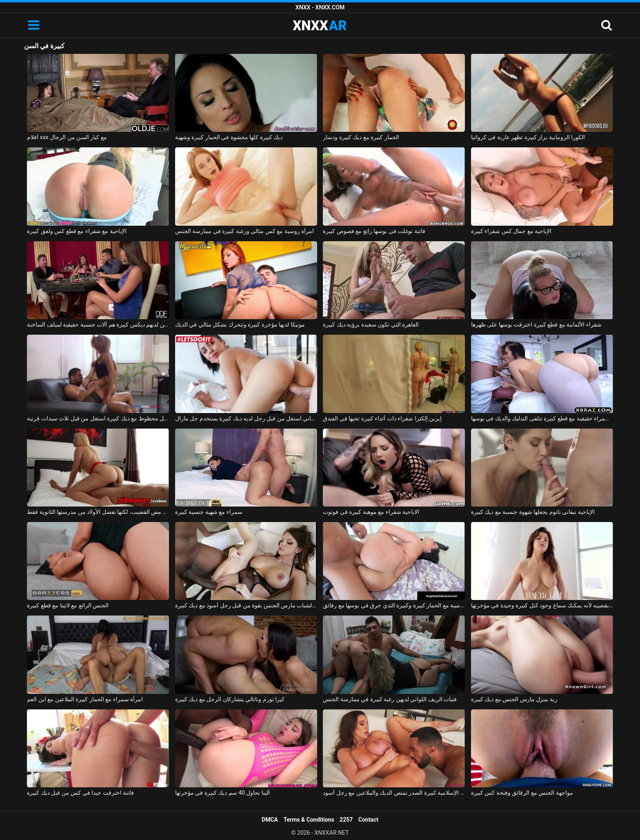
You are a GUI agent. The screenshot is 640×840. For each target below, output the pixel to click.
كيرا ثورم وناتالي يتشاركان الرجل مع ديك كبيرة (230, 699)
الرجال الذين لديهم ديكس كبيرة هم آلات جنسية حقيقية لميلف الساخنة (98, 324)
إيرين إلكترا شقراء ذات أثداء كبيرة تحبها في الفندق (382, 418)
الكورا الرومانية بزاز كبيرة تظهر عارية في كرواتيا (528, 137)
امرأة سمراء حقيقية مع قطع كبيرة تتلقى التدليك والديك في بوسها (542, 418)
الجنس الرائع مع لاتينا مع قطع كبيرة (68, 605)
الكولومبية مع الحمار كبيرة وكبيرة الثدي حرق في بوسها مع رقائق (394, 605)
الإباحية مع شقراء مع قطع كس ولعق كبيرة (77, 231)
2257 (346, 820)
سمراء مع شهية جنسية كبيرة (209, 512)
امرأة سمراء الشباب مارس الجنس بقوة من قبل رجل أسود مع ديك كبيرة (246, 605)
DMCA (270, 820)
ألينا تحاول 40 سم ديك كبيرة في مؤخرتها (222, 793)
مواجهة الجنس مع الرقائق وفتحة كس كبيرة (522, 793)
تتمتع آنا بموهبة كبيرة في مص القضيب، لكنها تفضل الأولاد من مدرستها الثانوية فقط (98, 512)
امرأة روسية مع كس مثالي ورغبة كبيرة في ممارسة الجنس (244, 231)
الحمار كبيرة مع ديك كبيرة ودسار (361, 137)
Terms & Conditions (309, 820)
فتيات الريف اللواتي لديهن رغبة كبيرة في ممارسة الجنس (390, 699)
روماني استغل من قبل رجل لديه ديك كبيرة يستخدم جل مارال (246, 418)
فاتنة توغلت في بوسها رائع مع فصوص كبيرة (374, 231)
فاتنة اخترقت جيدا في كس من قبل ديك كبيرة (80, 793)
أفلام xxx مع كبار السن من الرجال (67, 137)
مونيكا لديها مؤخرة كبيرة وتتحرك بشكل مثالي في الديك (240, 324)
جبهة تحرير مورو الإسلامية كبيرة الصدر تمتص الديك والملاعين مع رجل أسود (394, 793)
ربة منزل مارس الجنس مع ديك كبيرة (514, 699)
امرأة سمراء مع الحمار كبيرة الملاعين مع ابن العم (85, 699)
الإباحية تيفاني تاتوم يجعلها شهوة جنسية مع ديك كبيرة (533, 512)
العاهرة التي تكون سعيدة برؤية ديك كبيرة (371, 324)
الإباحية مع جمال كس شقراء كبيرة (511, 231)
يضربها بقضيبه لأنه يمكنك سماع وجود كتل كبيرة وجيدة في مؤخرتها (542, 605)
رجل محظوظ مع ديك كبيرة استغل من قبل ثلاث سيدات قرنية (98, 418)
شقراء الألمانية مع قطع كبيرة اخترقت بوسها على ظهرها (536, 324)
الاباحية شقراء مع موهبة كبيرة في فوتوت (371, 512)
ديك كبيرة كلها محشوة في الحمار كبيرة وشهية (229, 137)
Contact (368, 820)
